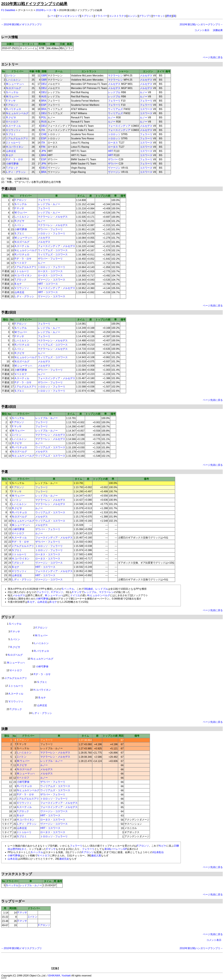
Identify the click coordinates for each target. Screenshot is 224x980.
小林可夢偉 (12, 164)
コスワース (146, 109)
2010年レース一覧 (46, 10)
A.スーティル (13, 126)
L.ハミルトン (13, 80)
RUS (44, 122)
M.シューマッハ (15, 84)
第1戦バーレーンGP (116, 849)
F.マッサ (11, 101)
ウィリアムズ (115, 109)
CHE (44, 134)
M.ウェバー (12, 97)
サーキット (159, 16)
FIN (43, 147)
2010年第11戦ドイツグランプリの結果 (34, 4)
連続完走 (64, 859)
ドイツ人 (75, 595)
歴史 (169, 16)
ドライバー (101, 16)
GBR (44, 76)
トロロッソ (114, 134)
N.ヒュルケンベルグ (17, 113)
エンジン (133, 16)
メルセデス (146, 76)
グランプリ (145, 16)
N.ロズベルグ (14, 88)
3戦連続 (88, 589)
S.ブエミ (11, 134)
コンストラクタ (118, 16)
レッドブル (114, 92)
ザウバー (113, 159)
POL (44, 117)
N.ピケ (163, 846)
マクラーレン (115, 76)
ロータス (113, 143)
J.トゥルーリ (13, 143)
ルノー (144, 92)
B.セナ (10, 155)
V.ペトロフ (12, 122)
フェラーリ (114, 101)
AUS (44, 97)
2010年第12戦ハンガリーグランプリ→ (201, 24)
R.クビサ (11, 117)
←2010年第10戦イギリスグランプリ (22, 24)
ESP (44, 105)
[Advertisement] (117, 962)
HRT (110, 151)
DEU (44, 84)
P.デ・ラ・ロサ (15, 159)
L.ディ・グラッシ (16, 172)
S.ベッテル (12, 92)
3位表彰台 (158, 852)
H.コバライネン (15, 147)
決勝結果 (218, 30)
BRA (44, 101)
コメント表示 (202, 30)
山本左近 (11, 151)
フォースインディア (119, 126)
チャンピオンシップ (69, 16)
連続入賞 (96, 856)
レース (52, 16)
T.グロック (12, 168)
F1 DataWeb (8, 10)
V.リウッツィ (13, 130)
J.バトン (11, 76)
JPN (44, 151)
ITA (43, 130)
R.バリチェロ (14, 109)
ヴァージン (114, 168)
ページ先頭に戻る (213, 57)
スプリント (87, 16)
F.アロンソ (12, 105)
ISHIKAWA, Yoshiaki (59, 976)
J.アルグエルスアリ (17, 138)
